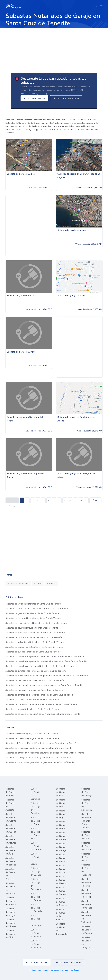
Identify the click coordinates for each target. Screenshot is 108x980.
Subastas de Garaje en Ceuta (35, 821)
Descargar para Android (67, 98)
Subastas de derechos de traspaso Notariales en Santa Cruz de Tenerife (40, 666)
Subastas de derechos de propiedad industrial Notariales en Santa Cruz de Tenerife (45, 657)
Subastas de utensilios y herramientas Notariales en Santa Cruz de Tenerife (41, 704)
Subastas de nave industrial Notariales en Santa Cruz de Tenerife (36, 623)
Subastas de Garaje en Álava (10, 792)
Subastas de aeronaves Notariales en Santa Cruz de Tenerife (35, 647)
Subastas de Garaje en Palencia (62, 902)
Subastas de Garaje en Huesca (36, 944)
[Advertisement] (54, 49)
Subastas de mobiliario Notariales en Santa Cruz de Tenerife (34, 690)
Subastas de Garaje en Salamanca (87, 805)
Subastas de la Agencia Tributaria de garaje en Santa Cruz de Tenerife (39, 748)
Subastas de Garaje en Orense (61, 891)
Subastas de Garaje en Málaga (61, 847)
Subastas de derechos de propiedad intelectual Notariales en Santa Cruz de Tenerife (46, 661)
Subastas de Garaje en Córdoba (36, 846)
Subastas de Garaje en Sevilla (86, 846)
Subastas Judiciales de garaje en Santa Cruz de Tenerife (32, 734)
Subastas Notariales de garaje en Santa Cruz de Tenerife (32, 738)
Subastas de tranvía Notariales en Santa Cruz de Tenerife (33, 700)
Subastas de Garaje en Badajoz (11, 861)
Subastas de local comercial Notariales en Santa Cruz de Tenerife (37, 609)
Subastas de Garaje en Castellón (35, 808)
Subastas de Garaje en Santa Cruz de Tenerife (86, 821)
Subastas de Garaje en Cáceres (11, 923)
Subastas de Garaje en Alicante (11, 818)
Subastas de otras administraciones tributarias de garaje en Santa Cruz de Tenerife (45, 753)
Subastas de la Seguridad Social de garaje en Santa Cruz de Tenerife (38, 758)
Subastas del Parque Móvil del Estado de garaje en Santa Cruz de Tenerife (41, 743)
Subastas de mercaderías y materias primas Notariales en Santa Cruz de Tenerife (44, 685)
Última (96, 501)
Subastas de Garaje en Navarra (61, 880)
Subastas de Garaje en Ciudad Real (36, 834)
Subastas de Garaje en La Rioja (87, 792)
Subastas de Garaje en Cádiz (10, 934)
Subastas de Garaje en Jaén (61, 792)
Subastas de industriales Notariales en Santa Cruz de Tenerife (35, 642)
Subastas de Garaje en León (61, 803)
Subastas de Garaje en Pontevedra (62, 929)
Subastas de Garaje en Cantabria (35, 794)
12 (81, 500)
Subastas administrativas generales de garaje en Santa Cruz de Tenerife (40, 762)
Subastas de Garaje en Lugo (61, 814)
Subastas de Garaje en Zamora (87, 930)
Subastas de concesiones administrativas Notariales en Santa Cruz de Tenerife (43, 714)
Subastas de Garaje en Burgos (10, 912)
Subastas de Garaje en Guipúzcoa (36, 884)
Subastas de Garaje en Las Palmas (61, 915)
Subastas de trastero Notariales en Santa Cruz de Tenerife (33, 618)
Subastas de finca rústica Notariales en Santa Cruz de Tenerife (35, 633)
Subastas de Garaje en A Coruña (35, 859)
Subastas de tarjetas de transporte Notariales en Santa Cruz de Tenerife (40, 695)
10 (70, 500)
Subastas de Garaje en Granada (36, 908)
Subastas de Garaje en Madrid (61, 836)
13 (86, 500)
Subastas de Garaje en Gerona (36, 897)
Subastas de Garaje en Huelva (36, 933)
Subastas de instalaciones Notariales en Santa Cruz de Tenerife (36, 671)
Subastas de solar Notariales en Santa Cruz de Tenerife (32, 628)
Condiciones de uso (59, 970)
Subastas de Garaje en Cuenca (36, 872)
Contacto (75, 970)
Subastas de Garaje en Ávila (10, 850)
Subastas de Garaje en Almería (11, 828)
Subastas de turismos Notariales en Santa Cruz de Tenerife (34, 637)
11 (76, 500)
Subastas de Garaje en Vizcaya (11, 901)
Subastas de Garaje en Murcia (61, 869)
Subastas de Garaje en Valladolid (86, 917)
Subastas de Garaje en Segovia (87, 835)
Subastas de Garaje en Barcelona (10, 888)
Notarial (51, 584)
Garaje (38, 584)
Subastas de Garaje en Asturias (11, 839)
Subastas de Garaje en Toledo (86, 893)
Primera (12, 501)
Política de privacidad (39, 970)
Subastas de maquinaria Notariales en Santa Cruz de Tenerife (35, 680)
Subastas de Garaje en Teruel (86, 883)
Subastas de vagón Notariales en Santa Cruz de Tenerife (32, 709)
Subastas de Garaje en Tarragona (86, 870)
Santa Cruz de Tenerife (18, 584)
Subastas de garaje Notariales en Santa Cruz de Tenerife (32, 613)
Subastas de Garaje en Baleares (10, 874)
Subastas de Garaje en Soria (86, 857)
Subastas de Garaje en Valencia (87, 904)
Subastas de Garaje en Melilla (61, 858)
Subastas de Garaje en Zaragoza (86, 942)
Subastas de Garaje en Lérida (61, 825)
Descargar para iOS (35, 98)
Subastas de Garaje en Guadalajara (36, 920)
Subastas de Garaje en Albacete (10, 805)
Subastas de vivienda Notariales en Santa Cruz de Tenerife (33, 604)
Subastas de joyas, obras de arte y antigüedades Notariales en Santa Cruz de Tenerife (47, 676)
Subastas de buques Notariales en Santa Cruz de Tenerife (33, 652)
